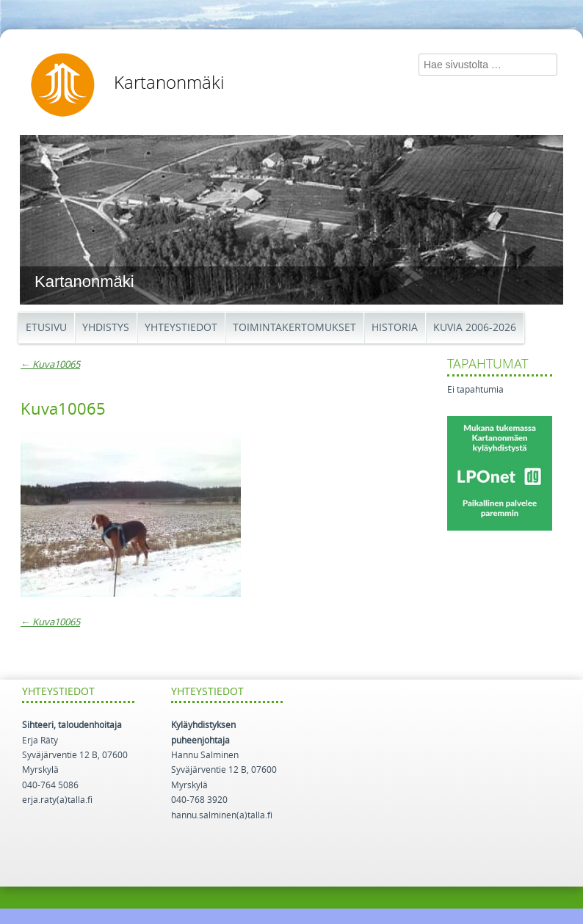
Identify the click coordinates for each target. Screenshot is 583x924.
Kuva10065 (50, 364)
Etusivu (46, 328)
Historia (395, 328)
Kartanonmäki (169, 83)
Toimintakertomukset (294, 328)
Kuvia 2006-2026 (475, 328)
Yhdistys (106, 328)
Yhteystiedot (181, 328)
